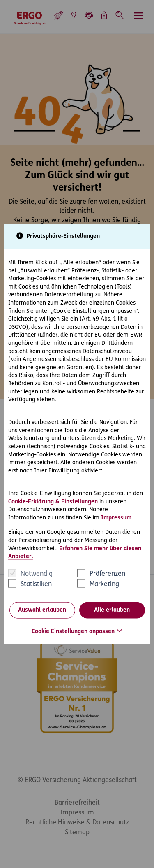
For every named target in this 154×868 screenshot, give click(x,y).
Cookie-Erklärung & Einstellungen (53, 501)
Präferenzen (107, 574)
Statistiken (36, 584)
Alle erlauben (112, 610)
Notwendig (37, 574)
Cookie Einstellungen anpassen (73, 631)
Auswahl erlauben (42, 610)
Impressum (116, 518)
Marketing (104, 584)
